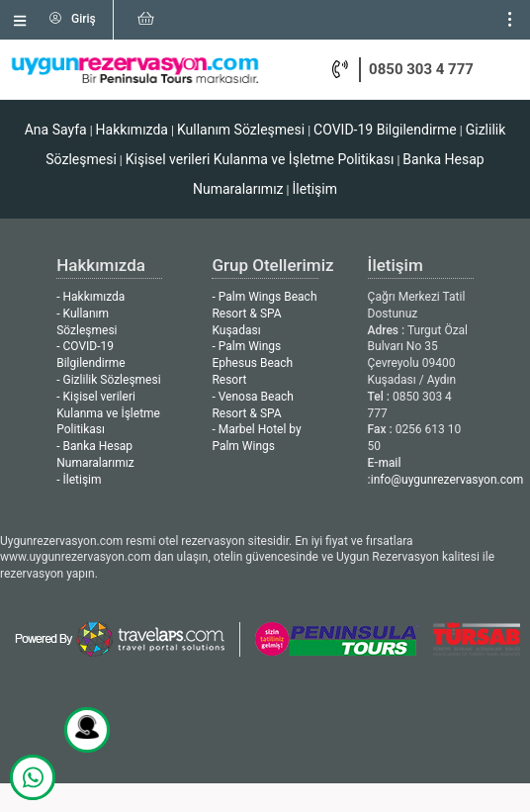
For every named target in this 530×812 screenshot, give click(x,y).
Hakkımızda (132, 130)
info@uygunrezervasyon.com (447, 480)
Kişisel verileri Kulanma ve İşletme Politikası (260, 159)
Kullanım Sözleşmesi (241, 130)
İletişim (315, 189)
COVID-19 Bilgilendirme (385, 130)
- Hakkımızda (90, 297)
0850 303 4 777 (421, 69)
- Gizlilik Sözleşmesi (108, 380)
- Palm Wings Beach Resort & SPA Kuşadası (264, 314)
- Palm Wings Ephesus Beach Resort (252, 363)
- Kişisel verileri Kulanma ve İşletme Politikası (108, 413)
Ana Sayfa (56, 130)
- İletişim (79, 480)
